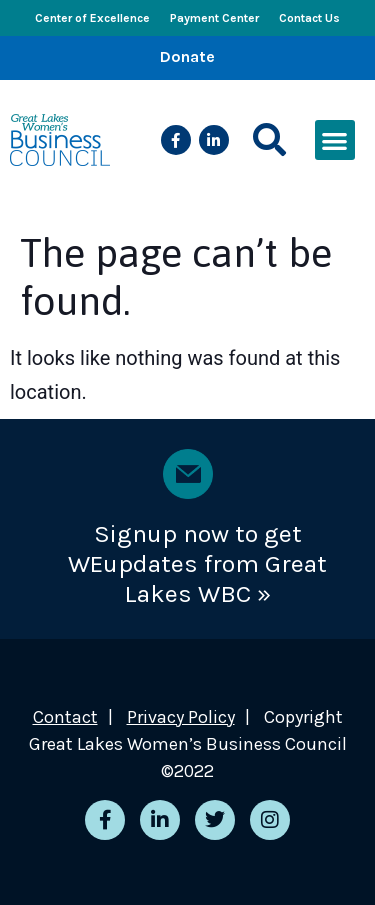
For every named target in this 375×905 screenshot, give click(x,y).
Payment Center (214, 18)
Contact (65, 717)
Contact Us (309, 18)
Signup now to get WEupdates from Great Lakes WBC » (197, 563)
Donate (187, 56)
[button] (269, 140)
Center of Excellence (92, 18)
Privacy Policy (181, 717)
